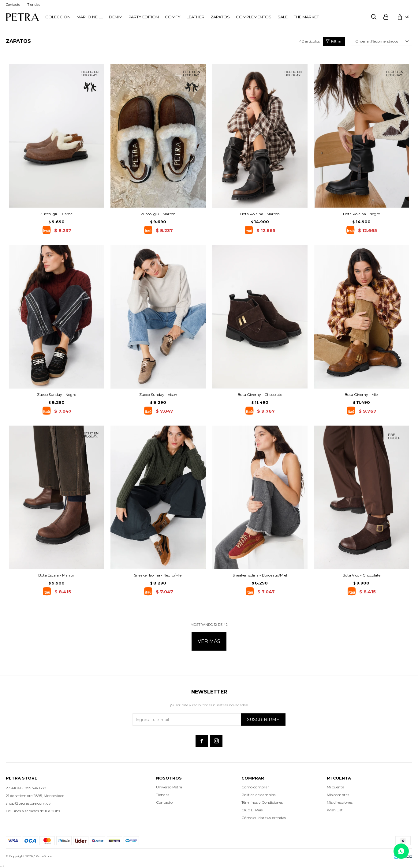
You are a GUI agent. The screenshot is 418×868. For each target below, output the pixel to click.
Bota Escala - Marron (57, 575)
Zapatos (220, 17)
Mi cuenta (336, 787)
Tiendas (34, 5)
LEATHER (196, 17)
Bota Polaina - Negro (362, 214)
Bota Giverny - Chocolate (260, 395)
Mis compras (338, 795)
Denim (116, 17)
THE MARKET (306, 17)
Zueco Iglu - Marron (158, 214)
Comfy (173, 17)
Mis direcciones (340, 802)
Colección (58, 17)
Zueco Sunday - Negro (57, 395)
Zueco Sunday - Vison (158, 395)
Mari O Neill (90, 17)
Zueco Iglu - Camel (57, 214)
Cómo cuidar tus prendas (264, 818)
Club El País (252, 810)
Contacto (13, 5)
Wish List (335, 810)
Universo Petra (169, 787)
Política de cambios (258, 795)
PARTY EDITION (144, 17)
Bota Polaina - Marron (260, 214)
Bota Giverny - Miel (362, 395)
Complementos (254, 17)
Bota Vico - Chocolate (361, 575)
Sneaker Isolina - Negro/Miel (158, 575)
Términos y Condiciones (262, 802)
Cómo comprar (255, 787)
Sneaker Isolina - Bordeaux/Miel (260, 575)
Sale (283, 17)
